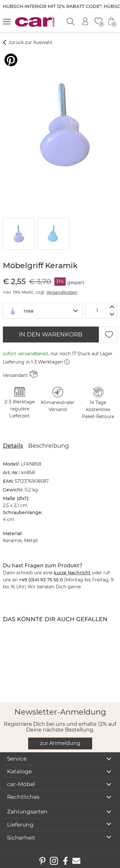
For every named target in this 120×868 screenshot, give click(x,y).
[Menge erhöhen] (112, 307)
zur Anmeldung (60, 743)
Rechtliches (23, 797)
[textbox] (43, 310)
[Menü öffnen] (7, 21)
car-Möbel (21, 784)
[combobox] (43, 311)
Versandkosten (62, 292)
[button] (18, 234)
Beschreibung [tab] (48, 446)
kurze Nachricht (72, 573)
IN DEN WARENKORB (51, 335)
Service (17, 759)
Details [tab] (13, 446)
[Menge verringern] (112, 315)
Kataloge (19, 771)
